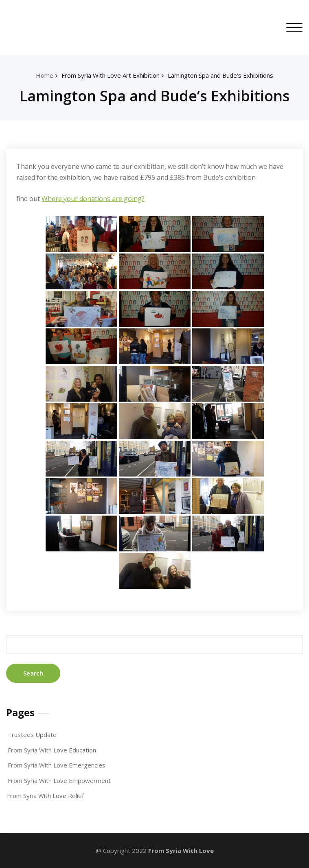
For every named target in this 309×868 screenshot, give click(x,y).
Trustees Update (32, 735)
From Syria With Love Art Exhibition (111, 75)
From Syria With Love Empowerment (59, 781)
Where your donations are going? (93, 199)
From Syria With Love (181, 851)
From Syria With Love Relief (45, 796)
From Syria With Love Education (52, 750)
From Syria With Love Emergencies (57, 765)
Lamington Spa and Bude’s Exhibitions (220, 75)
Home (45, 75)
